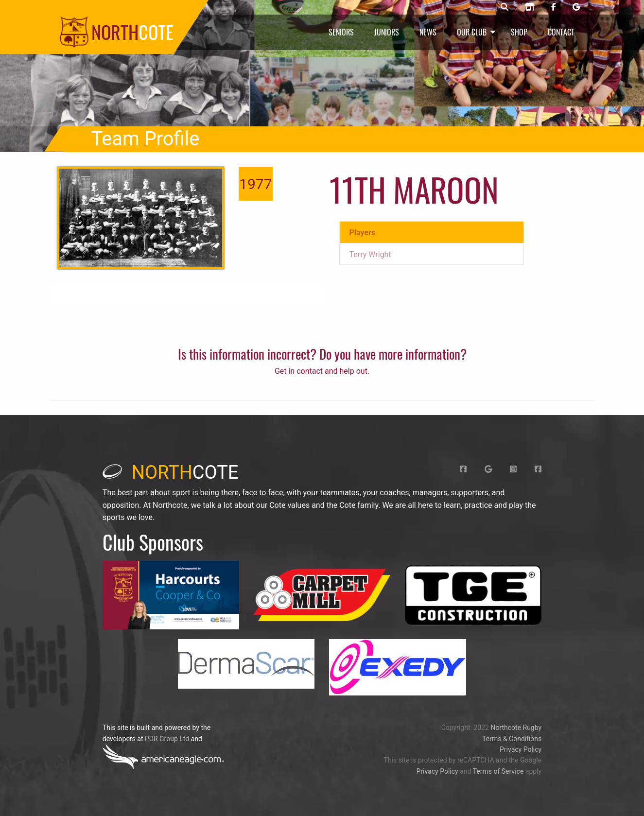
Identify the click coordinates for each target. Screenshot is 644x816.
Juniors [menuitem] (387, 32)
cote (171, 472)
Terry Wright (370, 254)
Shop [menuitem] (519, 32)
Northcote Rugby (516, 728)
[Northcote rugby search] (505, 7)
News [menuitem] (428, 32)
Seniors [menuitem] (341, 32)
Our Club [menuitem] (472, 32)
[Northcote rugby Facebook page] (554, 7)
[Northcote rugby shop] (530, 7)
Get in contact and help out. (322, 371)
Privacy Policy (521, 749)
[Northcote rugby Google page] (576, 7)
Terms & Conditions (512, 739)
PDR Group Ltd (167, 739)
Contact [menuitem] (561, 32)
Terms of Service (498, 771)
